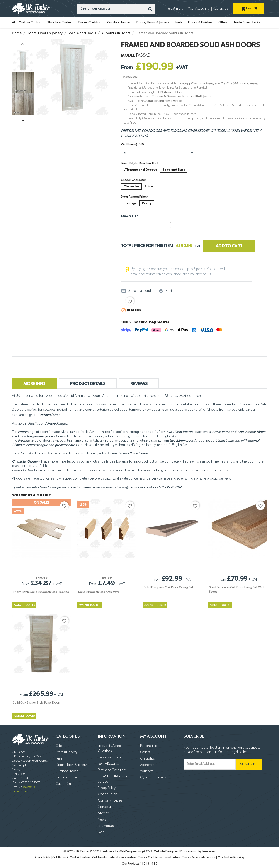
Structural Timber (60, 22)
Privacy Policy (107, 788)
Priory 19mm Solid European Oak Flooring (41, 592)
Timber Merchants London (199, 858)
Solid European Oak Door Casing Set (168, 587)
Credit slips (147, 759)
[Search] (116, 9)
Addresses (147, 765)
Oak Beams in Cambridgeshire (71, 858)
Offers (223, 22)
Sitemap (103, 813)
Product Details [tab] (88, 384)
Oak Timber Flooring (231, 858)
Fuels (179, 22)
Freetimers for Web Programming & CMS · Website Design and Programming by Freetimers (158, 851)
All (14, 22)
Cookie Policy (107, 794)
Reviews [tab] (139, 384)
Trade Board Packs (247, 22)
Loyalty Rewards (108, 764)
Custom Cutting (30, 22)
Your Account (197, 9)
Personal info (149, 746)
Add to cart (229, 246)
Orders (145, 752)
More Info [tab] (34, 384)
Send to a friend (136, 291)
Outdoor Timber (119, 22)
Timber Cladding (90, 22)
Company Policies (110, 801)
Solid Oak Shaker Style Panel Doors (37, 703)
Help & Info (173, 9)
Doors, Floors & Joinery (153, 22)
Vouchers (147, 771)
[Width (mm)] (157, 153)
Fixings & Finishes (200, 22)
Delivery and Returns (111, 758)
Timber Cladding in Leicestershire (159, 858)
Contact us (221, 9)
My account (153, 736)
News (102, 820)
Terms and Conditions (112, 770)
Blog (101, 832)
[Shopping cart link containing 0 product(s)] (249, 9)
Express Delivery (66, 752)
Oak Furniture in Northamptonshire (114, 858)
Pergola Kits (43, 858)
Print (165, 291)
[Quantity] (145, 225)
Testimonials (106, 826)
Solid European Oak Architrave (99, 592)
